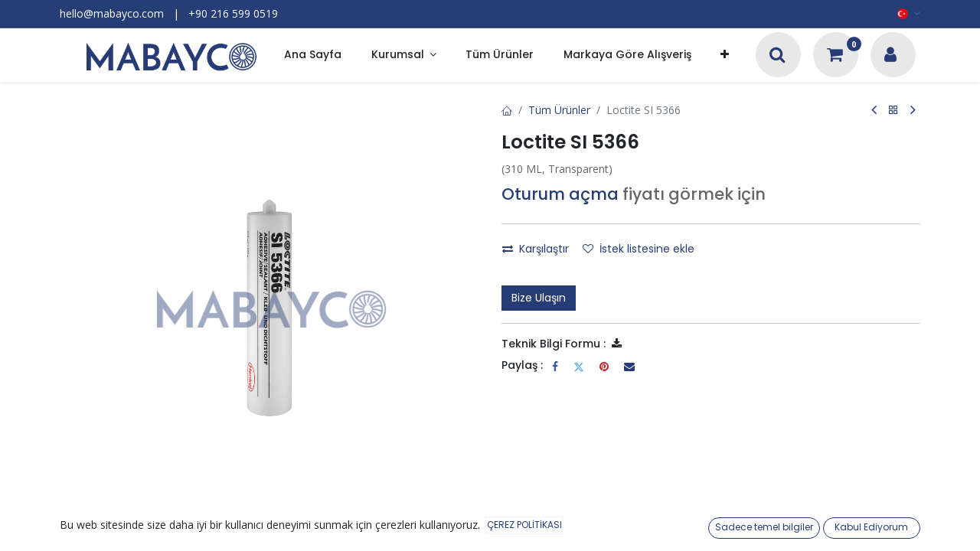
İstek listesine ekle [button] (639, 249)
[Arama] (777, 56)
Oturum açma (560, 194)
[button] (725, 55)
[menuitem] (313, 55)
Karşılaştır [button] (536, 249)
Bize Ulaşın (539, 298)
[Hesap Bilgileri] (890, 56)
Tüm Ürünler (559, 110)
